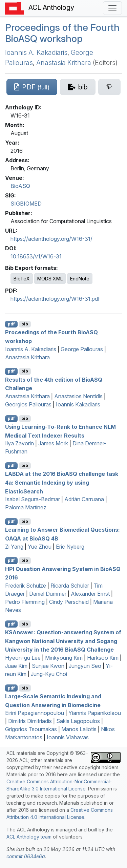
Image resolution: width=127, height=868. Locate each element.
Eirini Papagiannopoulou (35, 713)
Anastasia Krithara (64, 63)
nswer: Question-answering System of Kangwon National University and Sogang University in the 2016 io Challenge (63, 641)
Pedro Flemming (25, 602)
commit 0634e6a (26, 856)
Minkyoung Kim (64, 658)
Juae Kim (16, 666)
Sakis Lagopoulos (78, 721)
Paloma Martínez (26, 507)
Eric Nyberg (70, 547)
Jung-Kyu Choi (49, 674)
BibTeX (22, 279)
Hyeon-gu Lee (23, 658)
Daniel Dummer (48, 594)
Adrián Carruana (84, 499)
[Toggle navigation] (112, 8)
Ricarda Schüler (70, 586)
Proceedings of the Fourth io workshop (62, 33)
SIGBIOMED (26, 204)
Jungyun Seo (85, 666)
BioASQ (20, 186)
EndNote (80, 279)
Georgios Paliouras (28, 404)
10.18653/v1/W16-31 (36, 256)
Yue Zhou (40, 547)
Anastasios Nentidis (78, 396)
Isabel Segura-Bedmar (33, 499)
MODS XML (50, 279)
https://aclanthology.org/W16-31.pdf (55, 299)
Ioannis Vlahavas (68, 737)
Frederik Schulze (26, 586)
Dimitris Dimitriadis (30, 721)
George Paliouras (82, 349)
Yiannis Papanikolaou (95, 713)
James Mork (53, 443)
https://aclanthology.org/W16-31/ (51, 239)
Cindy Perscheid (69, 602)
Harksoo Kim (103, 658)
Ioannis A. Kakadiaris (36, 52)
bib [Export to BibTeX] (25, 324)
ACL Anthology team (29, 837)
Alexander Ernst (90, 594)
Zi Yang (14, 547)
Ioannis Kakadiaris (78, 404)
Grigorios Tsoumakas (31, 729)
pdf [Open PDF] (11, 324)
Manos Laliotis (79, 729)
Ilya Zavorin (19, 443)
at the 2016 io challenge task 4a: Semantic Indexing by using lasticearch (62, 482)
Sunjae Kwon (48, 666)
